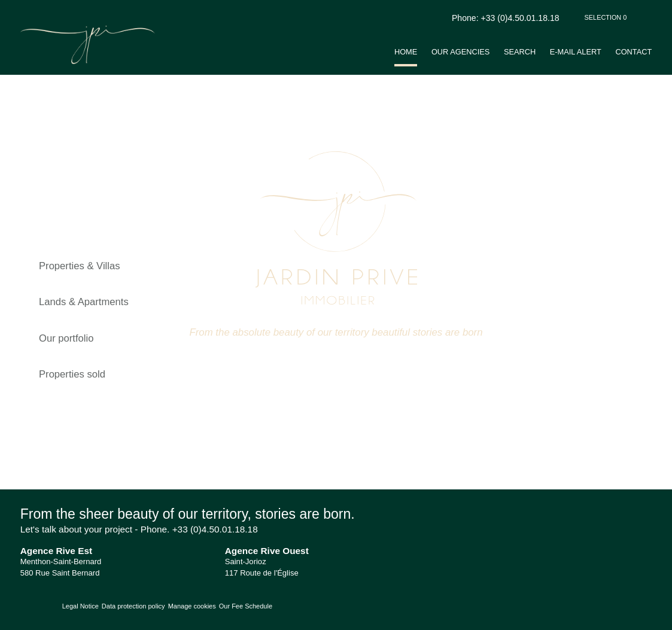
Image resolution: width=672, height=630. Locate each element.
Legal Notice (80, 606)
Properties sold (72, 374)
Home (406, 52)
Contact (633, 52)
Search (520, 52)
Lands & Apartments (84, 302)
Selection (606, 17)
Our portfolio (66, 338)
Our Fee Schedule (247, 606)
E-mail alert (576, 52)
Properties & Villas (80, 266)
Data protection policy (133, 606)
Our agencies (460, 52)
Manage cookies (192, 606)
